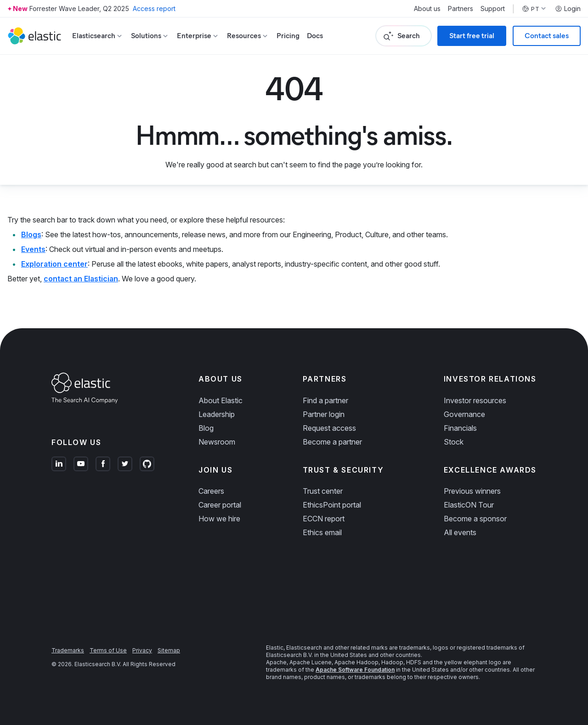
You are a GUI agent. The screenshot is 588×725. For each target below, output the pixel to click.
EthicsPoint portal (332, 505)
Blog (206, 428)
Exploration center (54, 264)
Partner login (324, 414)
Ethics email (322, 532)
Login (568, 9)
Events (33, 249)
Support (493, 9)
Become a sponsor (475, 519)
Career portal (220, 505)
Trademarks (68, 650)
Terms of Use (108, 650)
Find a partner (325, 400)
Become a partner (332, 442)
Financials (460, 428)
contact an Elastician (81, 279)
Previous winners (472, 491)
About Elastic (220, 400)
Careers (211, 491)
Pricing (288, 36)
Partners (461, 9)
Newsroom (217, 442)
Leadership (217, 414)
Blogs (31, 234)
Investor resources (475, 400)
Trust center (323, 491)
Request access (329, 428)
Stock (454, 442)
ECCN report (324, 519)
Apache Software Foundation (355, 670)
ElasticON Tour (469, 505)
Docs (315, 36)
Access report (154, 9)
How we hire (219, 519)
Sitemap (169, 650)
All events (460, 532)
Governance (464, 414)
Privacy (142, 650)
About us (427, 9)
